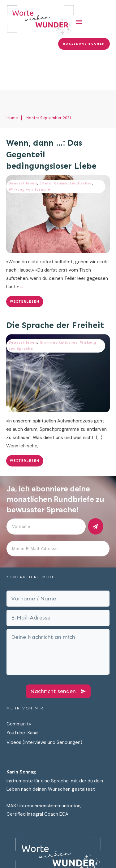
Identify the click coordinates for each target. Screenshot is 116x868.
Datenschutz (24, 858)
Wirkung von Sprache (30, 154)
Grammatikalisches (73, 148)
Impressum (56, 858)
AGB (101, 858)
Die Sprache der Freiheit (55, 290)
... (21, 251)
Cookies (83, 858)
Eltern (46, 148)
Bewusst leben (23, 148)
